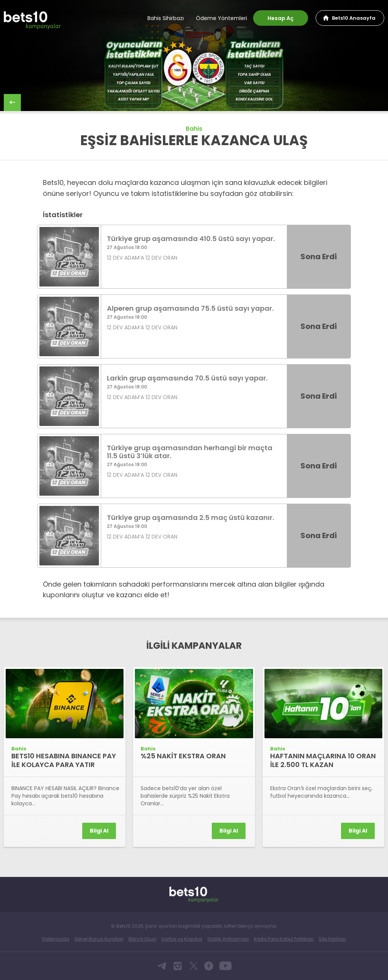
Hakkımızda (56, 939)
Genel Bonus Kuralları (99, 939)
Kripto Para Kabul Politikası (284, 939)
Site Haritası (332, 939)
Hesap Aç (281, 18)
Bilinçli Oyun (142, 939)
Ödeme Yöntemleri (221, 18)
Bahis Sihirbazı (166, 18)
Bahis (194, 129)
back (12, 103)
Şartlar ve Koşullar (182, 939)
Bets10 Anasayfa (354, 18)
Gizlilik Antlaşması (228, 939)
